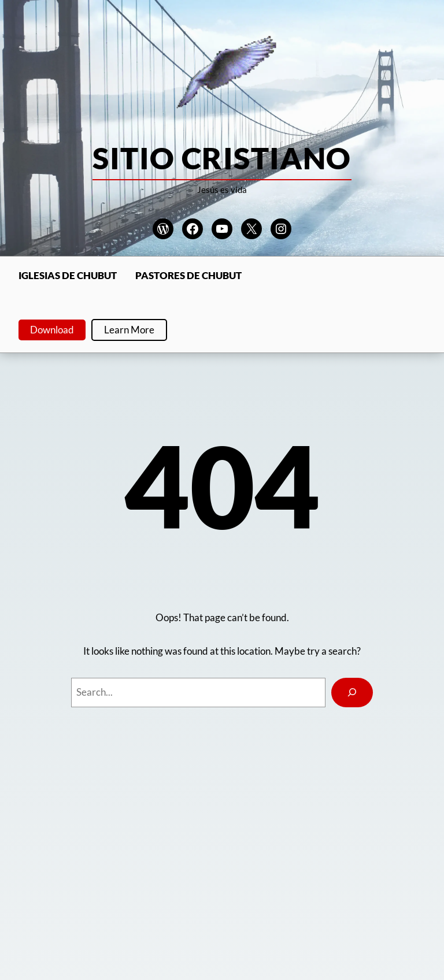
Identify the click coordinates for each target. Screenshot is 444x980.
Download (52, 330)
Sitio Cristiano (222, 158)
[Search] (352, 692)
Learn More (129, 330)
